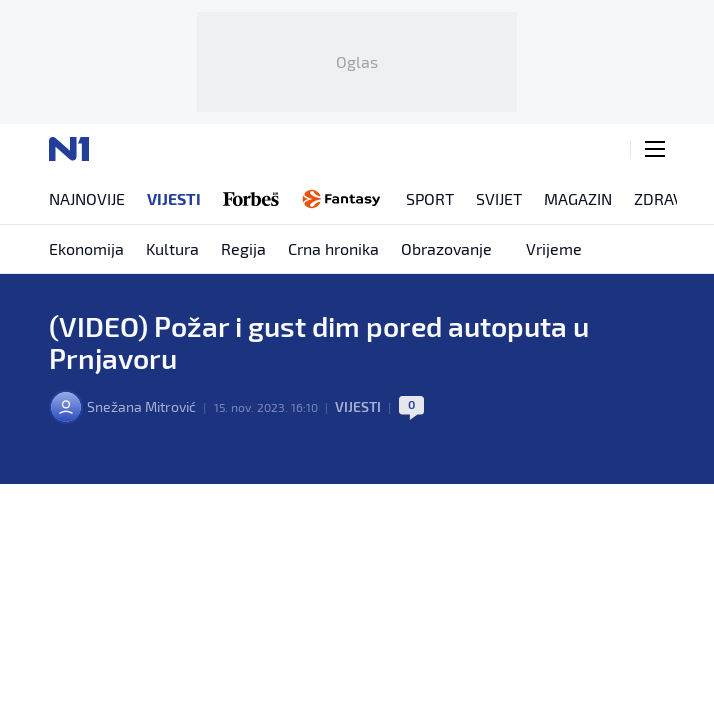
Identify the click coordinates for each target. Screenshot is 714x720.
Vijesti (358, 406)
